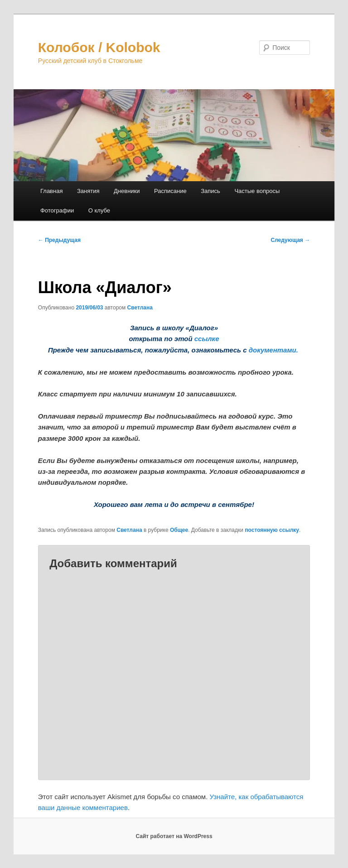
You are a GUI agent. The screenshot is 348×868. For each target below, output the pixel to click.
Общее (179, 530)
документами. (274, 350)
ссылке (207, 339)
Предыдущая (59, 240)
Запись (210, 191)
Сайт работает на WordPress (174, 836)
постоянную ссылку (272, 530)
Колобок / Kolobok (99, 47)
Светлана (140, 308)
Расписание (170, 191)
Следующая (290, 240)
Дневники (127, 191)
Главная (51, 191)
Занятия (88, 191)
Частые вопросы (257, 191)
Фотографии (57, 210)
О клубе (99, 210)
